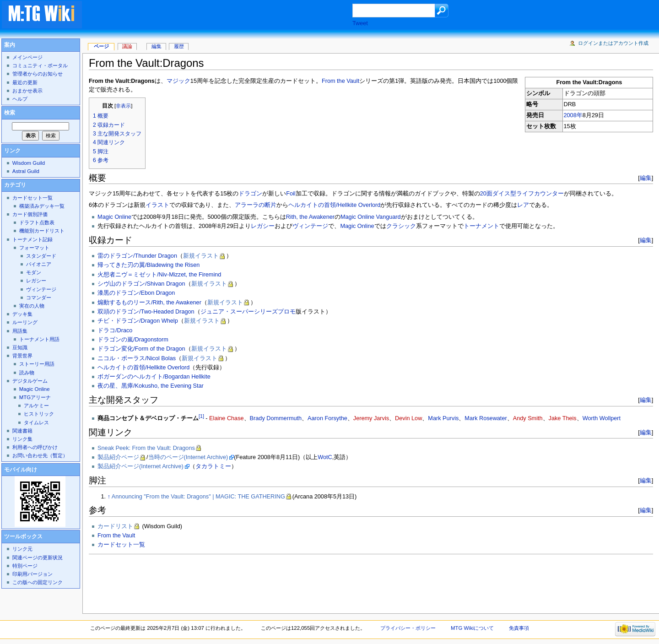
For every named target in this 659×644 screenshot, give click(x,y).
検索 (10, 113)
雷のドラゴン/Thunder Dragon (137, 256)
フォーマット (34, 248)
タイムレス (36, 422)
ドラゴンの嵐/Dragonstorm (133, 340)
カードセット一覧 (121, 545)
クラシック (401, 226)
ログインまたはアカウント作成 (613, 43)
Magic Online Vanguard (371, 217)
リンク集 (22, 439)
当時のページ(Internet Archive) (188, 457)
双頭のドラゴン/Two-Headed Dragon (146, 312)
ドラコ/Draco (115, 330)
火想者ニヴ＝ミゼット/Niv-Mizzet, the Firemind (159, 275)
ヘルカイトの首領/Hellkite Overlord (334, 205)
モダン (34, 272)
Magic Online (114, 217)
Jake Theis (563, 418)
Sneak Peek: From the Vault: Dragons (146, 448)
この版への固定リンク (38, 582)
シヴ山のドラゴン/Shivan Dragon (141, 284)
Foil (291, 194)
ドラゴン (250, 194)
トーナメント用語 (39, 339)
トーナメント (481, 226)
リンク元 (22, 549)
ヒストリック (39, 414)
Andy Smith (528, 418)
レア (523, 205)
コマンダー (39, 298)
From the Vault (340, 81)
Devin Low (408, 418)
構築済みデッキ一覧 (42, 206)
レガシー (263, 226)
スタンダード (41, 256)
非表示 (123, 106)
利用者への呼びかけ (35, 447)
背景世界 (22, 356)
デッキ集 (22, 314)
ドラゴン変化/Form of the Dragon (141, 349)
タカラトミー (213, 466)
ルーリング (25, 322)
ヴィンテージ (310, 226)
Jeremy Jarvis (371, 418)
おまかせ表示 (27, 91)
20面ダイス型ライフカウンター (522, 194)
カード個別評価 (30, 214)
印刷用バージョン (32, 574)
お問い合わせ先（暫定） (40, 455)
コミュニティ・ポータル (40, 65)
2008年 (573, 115)
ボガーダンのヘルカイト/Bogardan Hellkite (154, 377)
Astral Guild (26, 171)
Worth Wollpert (602, 418)
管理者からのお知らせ (38, 74)
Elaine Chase (226, 418)
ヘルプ (20, 99)
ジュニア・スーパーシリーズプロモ (248, 312)
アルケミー (36, 406)
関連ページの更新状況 (38, 557)
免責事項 (519, 628)
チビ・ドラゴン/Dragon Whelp (138, 321)
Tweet (360, 23)
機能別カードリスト (42, 231)
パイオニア (39, 264)
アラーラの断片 (256, 205)
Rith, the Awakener (310, 217)
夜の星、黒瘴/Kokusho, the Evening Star (151, 386)
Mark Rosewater (486, 418)
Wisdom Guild (29, 163)
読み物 (27, 373)
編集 (646, 178)
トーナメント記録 (32, 239)
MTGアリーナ (35, 397)
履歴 (179, 46)
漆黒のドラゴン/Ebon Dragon (136, 293)
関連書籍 (22, 431)
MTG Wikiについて (472, 628)
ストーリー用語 (37, 364)
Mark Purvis (443, 418)
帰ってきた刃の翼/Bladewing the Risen (149, 265)
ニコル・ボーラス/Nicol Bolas (137, 358)
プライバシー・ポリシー (408, 628)
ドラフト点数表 (37, 222)
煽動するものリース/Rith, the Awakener (149, 303)
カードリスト (115, 526)
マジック (178, 81)
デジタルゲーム (30, 381)
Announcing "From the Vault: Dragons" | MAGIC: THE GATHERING (198, 497)
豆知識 (20, 347)
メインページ (27, 57)
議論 (127, 46)
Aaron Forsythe (327, 418)
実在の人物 (32, 306)
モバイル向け (21, 470)
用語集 (20, 331)
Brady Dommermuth (276, 418)
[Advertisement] (226, 16)
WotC (325, 457)
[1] (201, 416)
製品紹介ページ (118, 457)
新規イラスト (201, 256)
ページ (101, 46)
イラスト (157, 205)
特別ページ (25, 566)
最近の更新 (25, 82)
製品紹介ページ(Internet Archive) (140, 466)
